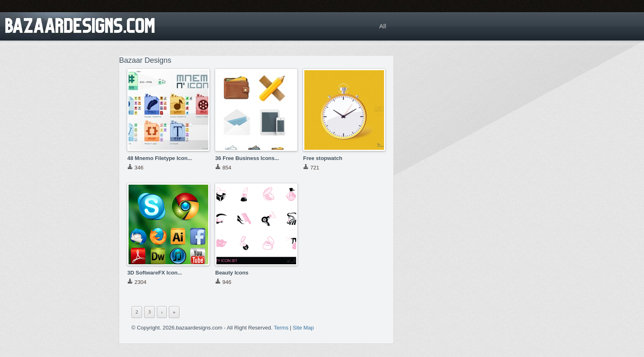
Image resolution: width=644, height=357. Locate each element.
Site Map (303, 328)
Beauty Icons (232, 273)
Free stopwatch (323, 158)
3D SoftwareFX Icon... (155, 273)
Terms (281, 328)
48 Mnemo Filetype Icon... (160, 158)
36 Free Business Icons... (247, 158)
